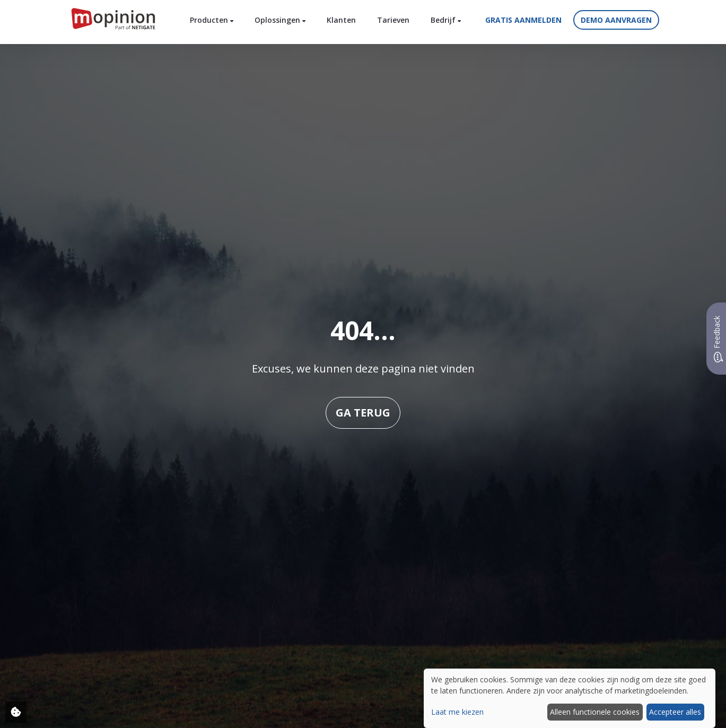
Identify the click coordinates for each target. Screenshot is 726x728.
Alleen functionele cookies (595, 712)
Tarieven (393, 20)
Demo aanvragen (616, 20)
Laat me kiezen (457, 712)
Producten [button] (212, 20)
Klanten (341, 20)
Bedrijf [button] (446, 20)
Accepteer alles (675, 712)
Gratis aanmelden (523, 20)
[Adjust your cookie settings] (16, 712)
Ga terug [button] (363, 413)
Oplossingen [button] (280, 20)
